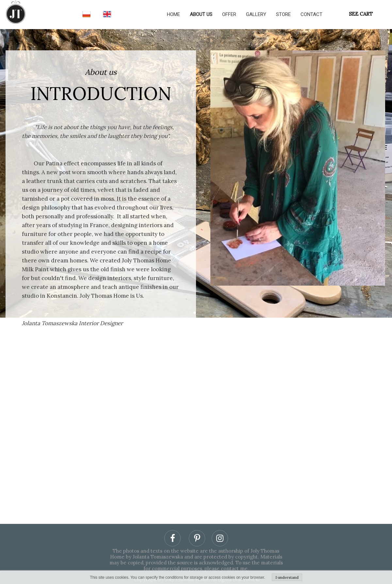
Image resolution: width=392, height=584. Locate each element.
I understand (287, 577)
